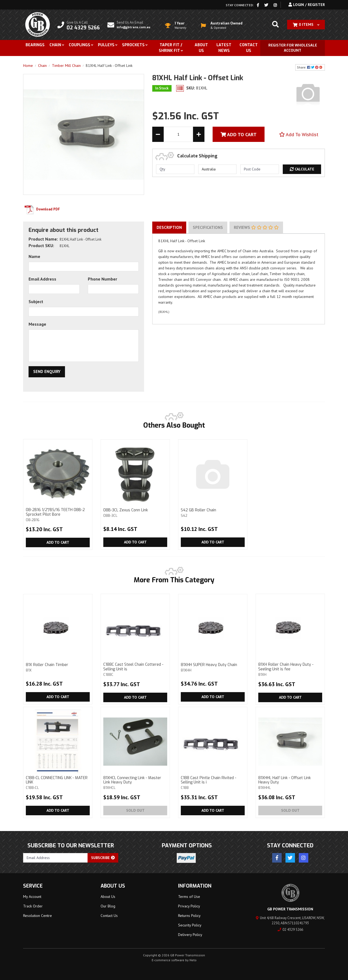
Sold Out (135, 810)
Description (169, 227)
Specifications (208, 227)
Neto (193, 960)
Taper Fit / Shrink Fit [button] (170, 48)
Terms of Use (189, 897)
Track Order (33, 906)
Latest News (224, 48)
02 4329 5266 (290, 930)
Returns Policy (189, 916)
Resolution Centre (38, 916)
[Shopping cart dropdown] (306, 25)
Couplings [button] (80, 45)
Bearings (35, 45)
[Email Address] (55, 858)
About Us (201, 48)
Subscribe (103, 858)
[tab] (169, 228)
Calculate (302, 169)
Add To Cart (239, 134)
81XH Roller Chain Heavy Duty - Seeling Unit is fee (290, 669)
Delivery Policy (190, 935)
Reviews (256, 227)
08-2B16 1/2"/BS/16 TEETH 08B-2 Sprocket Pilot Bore (58, 515)
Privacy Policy (189, 906)
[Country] (217, 169)
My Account (32, 897)
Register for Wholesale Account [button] (293, 48)
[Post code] (260, 169)
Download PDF (41, 209)
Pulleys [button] (106, 45)
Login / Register (307, 5)
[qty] (175, 169)
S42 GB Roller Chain (213, 513)
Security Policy (190, 925)
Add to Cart (58, 542)
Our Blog (108, 906)
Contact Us (249, 48)
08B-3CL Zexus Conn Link (135, 513)
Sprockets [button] (133, 45)
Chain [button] (55, 45)
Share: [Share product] (310, 67)
